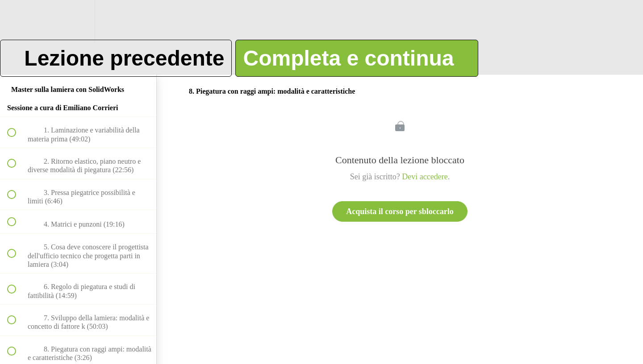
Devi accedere (425, 177)
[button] (17, 21)
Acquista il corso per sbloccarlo (400, 211)
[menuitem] (78, 21)
